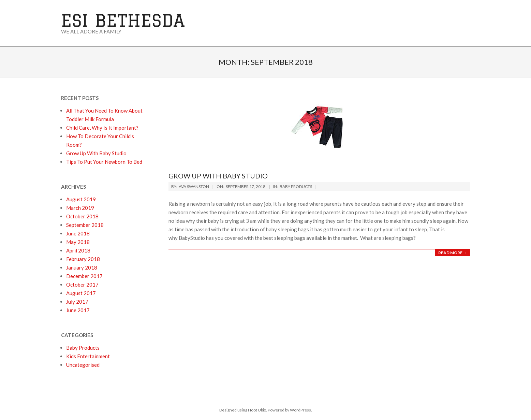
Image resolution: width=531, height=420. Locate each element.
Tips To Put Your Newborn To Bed (104, 162)
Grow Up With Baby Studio (218, 176)
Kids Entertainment (88, 356)
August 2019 (81, 199)
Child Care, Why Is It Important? (102, 128)
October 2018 (82, 216)
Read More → (453, 253)
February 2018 (83, 259)
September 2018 (85, 225)
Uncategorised (83, 365)
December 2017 (84, 276)
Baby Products (296, 186)
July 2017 (77, 302)
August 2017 (81, 293)
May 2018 (78, 242)
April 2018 (78, 250)
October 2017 (82, 285)
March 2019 (80, 208)
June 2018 (78, 233)
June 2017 (78, 310)
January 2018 (82, 267)
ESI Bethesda (123, 20)
